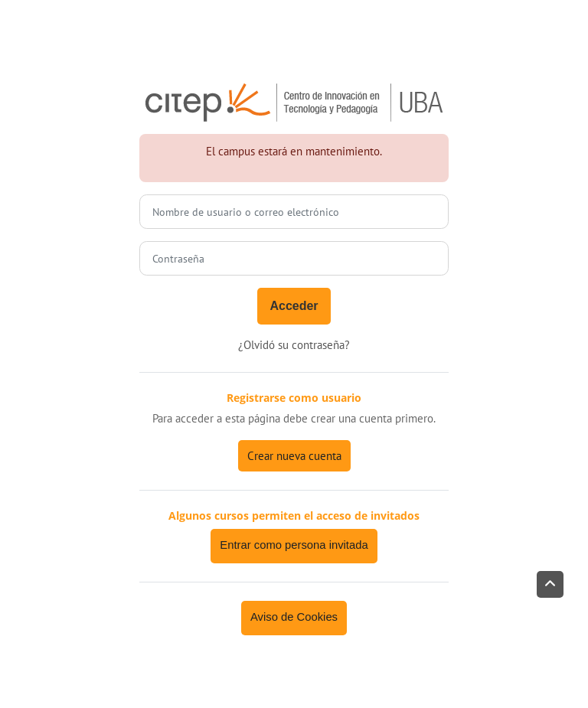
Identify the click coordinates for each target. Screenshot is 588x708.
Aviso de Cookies (294, 617)
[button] (550, 584)
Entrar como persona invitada (294, 545)
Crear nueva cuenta (294, 456)
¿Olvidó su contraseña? (294, 345)
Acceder (294, 306)
